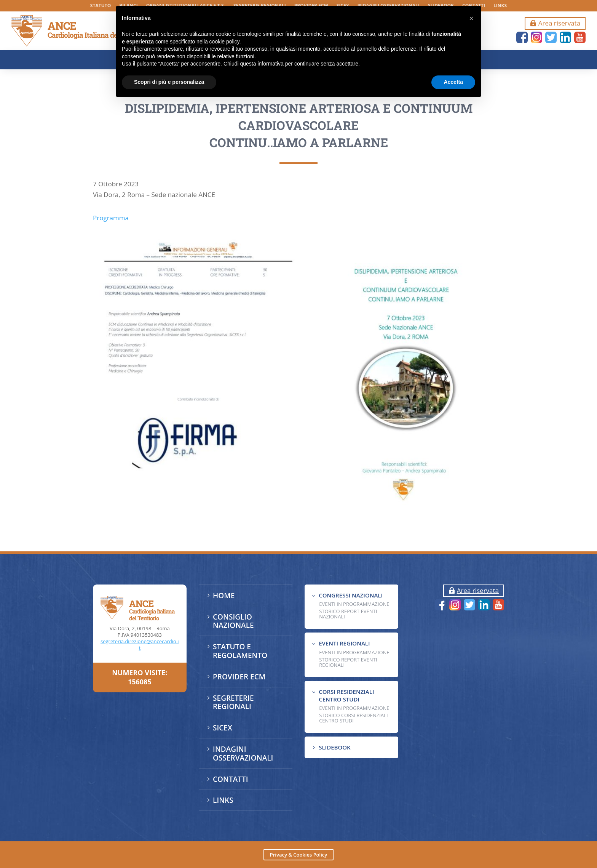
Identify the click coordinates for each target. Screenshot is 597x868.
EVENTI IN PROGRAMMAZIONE (354, 604)
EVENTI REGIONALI (344, 643)
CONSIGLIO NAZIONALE (233, 621)
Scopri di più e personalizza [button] (169, 82)
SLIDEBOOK (334, 747)
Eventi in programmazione (354, 708)
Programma (111, 262)
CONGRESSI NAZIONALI (351, 595)
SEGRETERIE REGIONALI (233, 702)
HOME (224, 596)
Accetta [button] (453, 82)
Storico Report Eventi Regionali (348, 662)
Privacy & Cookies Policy (298, 855)
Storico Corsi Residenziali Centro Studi (353, 718)
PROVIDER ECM (239, 677)
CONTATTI (230, 779)
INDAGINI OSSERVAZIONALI (243, 753)
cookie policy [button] (224, 42)
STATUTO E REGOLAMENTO (240, 651)
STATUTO (101, 6)
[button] (471, 18)
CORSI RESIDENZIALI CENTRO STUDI (346, 695)
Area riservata (559, 23)
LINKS (500, 6)
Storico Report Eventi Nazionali (348, 614)
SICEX (223, 728)
